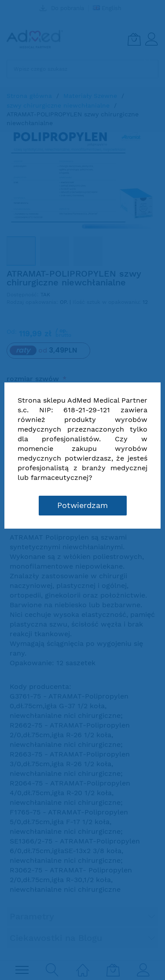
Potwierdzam (82, 505)
